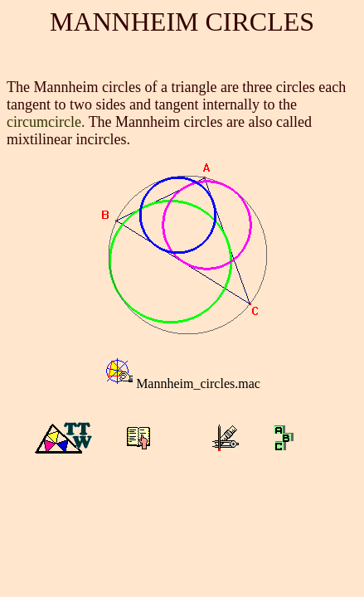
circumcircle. (46, 122)
